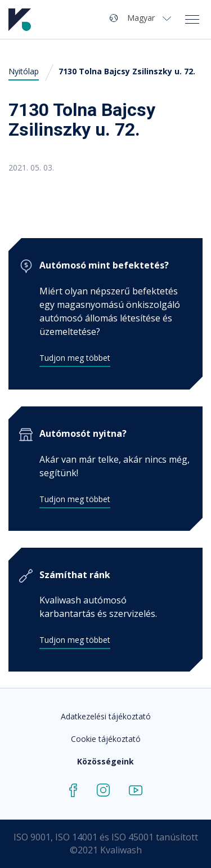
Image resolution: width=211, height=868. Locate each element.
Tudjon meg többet (75, 358)
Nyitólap (24, 71)
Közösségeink (105, 761)
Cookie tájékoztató (106, 739)
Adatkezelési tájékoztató (106, 716)
